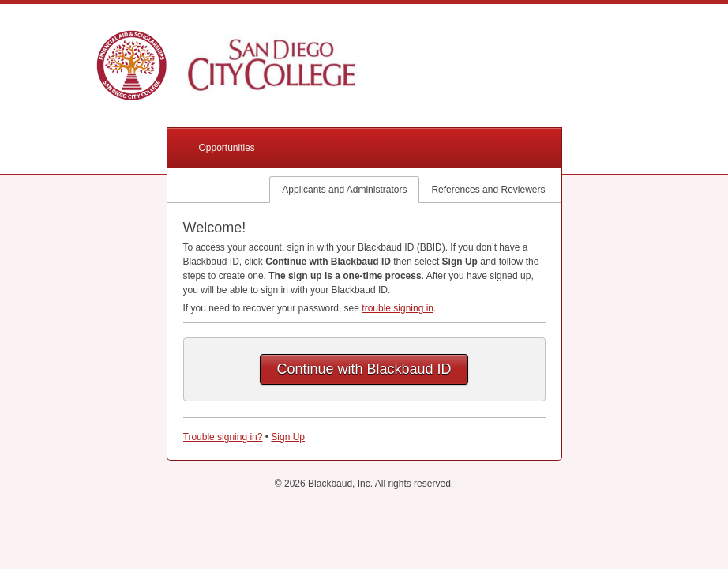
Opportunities (227, 148)
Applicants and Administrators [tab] (344, 190)
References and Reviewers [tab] (488, 190)
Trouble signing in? (223, 437)
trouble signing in (398, 308)
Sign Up (288, 437)
